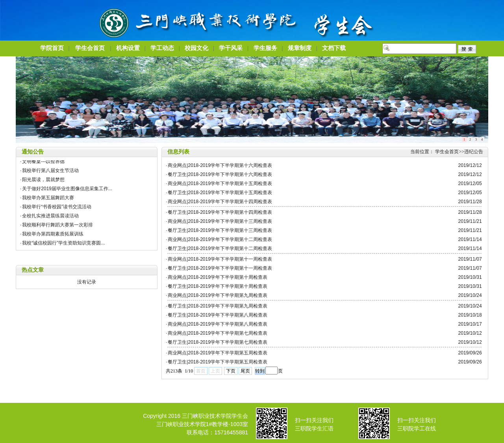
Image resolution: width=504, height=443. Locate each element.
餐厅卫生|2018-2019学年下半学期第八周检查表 (218, 315)
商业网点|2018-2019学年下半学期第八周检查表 (218, 324)
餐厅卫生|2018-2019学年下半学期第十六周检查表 (220, 174)
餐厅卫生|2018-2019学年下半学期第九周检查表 (218, 306)
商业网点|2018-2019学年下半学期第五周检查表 (218, 353)
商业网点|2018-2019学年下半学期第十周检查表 (218, 277)
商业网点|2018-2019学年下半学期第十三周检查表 (220, 221)
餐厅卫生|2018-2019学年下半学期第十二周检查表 (220, 248)
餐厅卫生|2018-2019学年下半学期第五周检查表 (218, 362)
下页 (231, 371)
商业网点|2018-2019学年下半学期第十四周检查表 (220, 202)
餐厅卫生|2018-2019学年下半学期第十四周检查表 (220, 212)
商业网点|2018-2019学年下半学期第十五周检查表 (220, 184)
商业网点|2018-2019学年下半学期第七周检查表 (218, 333)
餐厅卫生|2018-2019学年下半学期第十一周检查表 (220, 268)
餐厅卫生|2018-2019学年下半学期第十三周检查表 (220, 230)
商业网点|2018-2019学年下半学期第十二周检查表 (220, 239)
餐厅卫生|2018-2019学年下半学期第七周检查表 (218, 342)
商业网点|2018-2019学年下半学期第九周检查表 (218, 295)
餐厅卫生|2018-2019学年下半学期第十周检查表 (218, 286)
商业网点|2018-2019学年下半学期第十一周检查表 (220, 259)
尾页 (245, 371)
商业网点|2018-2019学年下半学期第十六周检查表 (220, 165)
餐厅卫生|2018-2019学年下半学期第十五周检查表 (220, 193)
